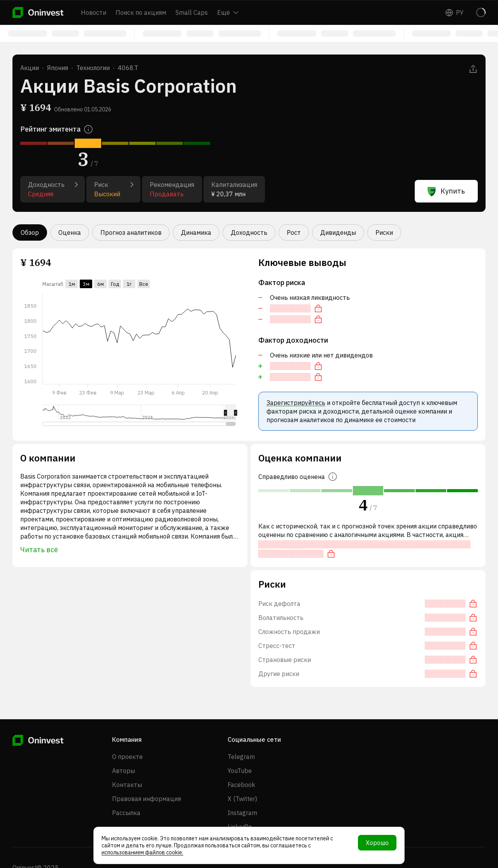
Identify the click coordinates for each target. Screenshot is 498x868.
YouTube (240, 771)
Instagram (242, 813)
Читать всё (39, 550)
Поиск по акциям (141, 12)
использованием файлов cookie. (142, 852)
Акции (30, 68)
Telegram (241, 757)
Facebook (241, 785)
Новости (94, 12)
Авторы (124, 771)
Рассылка (126, 813)
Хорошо (377, 843)
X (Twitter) (242, 799)
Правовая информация (146, 799)
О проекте (127, 757)
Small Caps (192, 12)
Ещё (228, 12)
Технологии (93, 68)
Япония (58, 68)
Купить (446, 191)
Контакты (127, 785)
